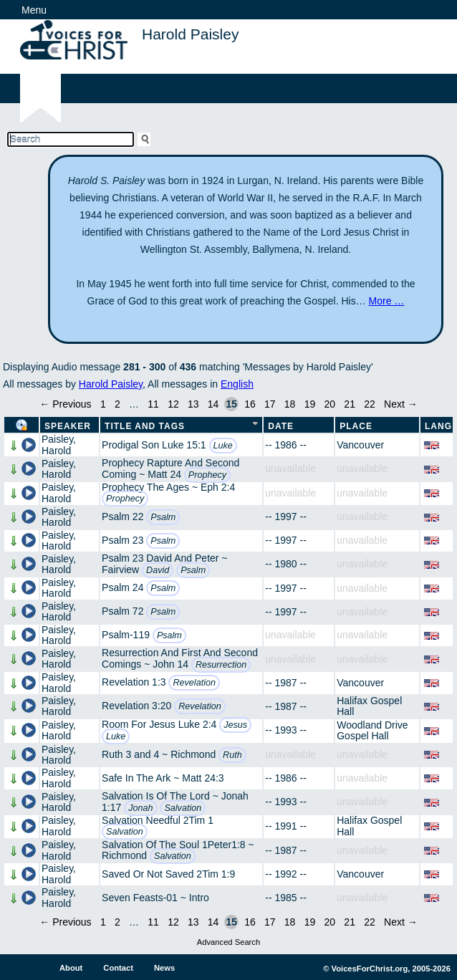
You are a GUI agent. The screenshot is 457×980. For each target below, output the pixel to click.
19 (310, 404)
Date (281, 426)
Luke (223, 446)
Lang (438, 426)
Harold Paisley (111, 384)
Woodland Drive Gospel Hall (372, 730)
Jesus (235, 725)
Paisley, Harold (59, 445)
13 (193, 404)
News (164, 968)
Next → (401, 404)
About (71, 968)
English (237, 384)
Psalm (163, 517)
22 (370, 404)
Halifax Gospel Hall (369, 706)
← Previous (65, 404)
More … (387, 301)
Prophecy (207, 475)
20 (330, 404)
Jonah (140, 808)
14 (213, 404)
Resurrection (221, 665)
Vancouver (360, 445)
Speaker (68, 426)
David (158, 570)
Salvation (183, 808)
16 (250, 404)
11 (153, 404)
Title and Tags (145, 426)
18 (290, 404)
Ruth (232, 755)
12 (173, 404)
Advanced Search (228, 942)
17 (270, 404)
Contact (118, 968)
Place (356, 426)
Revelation (194, 683)
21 (350, 404)
